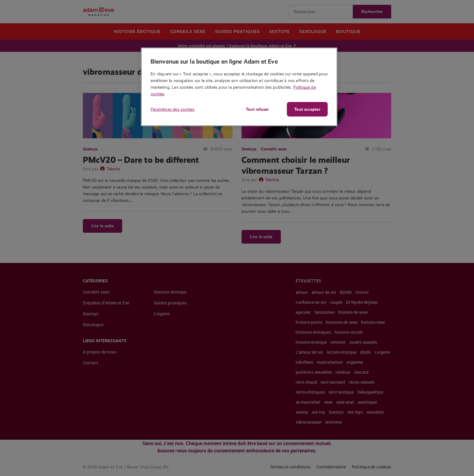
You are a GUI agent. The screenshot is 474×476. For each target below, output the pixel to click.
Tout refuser (257, 109)
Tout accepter (307, 109)
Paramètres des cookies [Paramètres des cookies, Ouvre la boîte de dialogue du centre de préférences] (172, 109)
